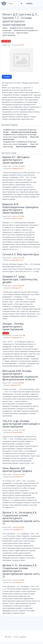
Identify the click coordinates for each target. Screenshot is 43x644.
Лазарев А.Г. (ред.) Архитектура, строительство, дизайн (20, 279)
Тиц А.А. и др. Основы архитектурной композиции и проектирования (21, 424)
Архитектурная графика (26, 147)
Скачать (7, 77)
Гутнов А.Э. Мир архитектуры (21, 254)
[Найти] (21, 4)
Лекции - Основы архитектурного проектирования (13, 326)
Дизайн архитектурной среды (24, 132)
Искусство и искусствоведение (15, 137)
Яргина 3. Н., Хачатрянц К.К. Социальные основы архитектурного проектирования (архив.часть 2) (21, 571)
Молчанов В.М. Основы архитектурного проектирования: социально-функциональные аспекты (21, 375)
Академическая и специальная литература (20, 130)
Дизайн (6, 132)
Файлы (29, 4)
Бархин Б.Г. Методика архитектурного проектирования (16, 160)
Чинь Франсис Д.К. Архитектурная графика (17, 469)
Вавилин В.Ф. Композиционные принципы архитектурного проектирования (20, 208)
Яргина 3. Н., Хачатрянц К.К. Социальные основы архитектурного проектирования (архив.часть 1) (21, 518)
